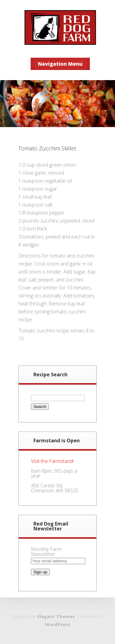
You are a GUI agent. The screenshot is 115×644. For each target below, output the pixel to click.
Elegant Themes (56, 617)
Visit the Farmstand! (52, 461)
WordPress (58, 625)
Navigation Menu (60, 64)
